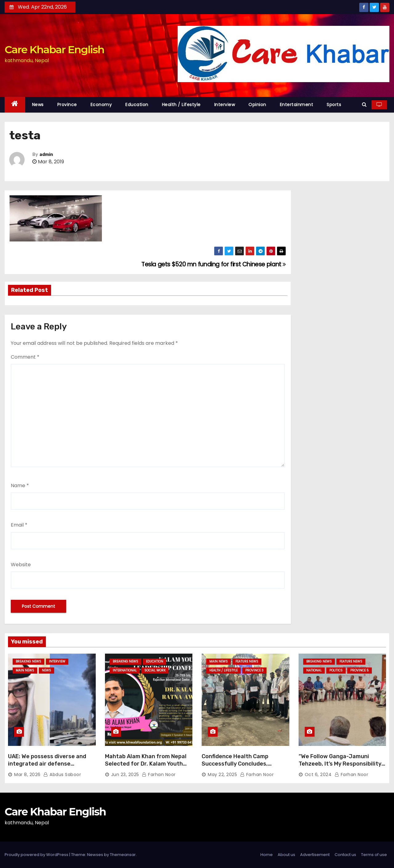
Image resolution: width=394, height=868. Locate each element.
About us (286, 855)
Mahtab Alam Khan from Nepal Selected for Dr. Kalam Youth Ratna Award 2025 (146, 764)
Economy (101, 105)
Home (267, 855)
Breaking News (28, 661)
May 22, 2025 (222, 774)
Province (67, 105)
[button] (364, 104)
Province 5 (360, 670)
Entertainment (297, 105)
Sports (334, 105)
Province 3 (254, 670)
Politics (336, 670)
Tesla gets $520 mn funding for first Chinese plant (214, 264)
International (125, 670)
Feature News (247, 661)
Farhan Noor (159, 774)
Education (137, 105)
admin (46, 155)
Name (20, 486)
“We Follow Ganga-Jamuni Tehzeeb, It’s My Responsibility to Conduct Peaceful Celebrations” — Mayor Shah (340, 767)
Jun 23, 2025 (125, 774)
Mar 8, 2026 (27, 774)
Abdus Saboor (62, 774)
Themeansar (123, 855)
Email (19, 525)
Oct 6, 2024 (318, 774)
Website (21, 565)
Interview (225, 105)
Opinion (257, 105)
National (314, 670)
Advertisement (315, 855)
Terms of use (374, 855)
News (38, 105)
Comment (25, 357)
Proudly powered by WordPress (37, 855)
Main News (25, 670)
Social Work (155, 670)
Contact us (345, 855)
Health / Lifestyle (181, 105)
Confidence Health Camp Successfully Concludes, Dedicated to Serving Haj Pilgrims (235, 767)
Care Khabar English (54, 50)
